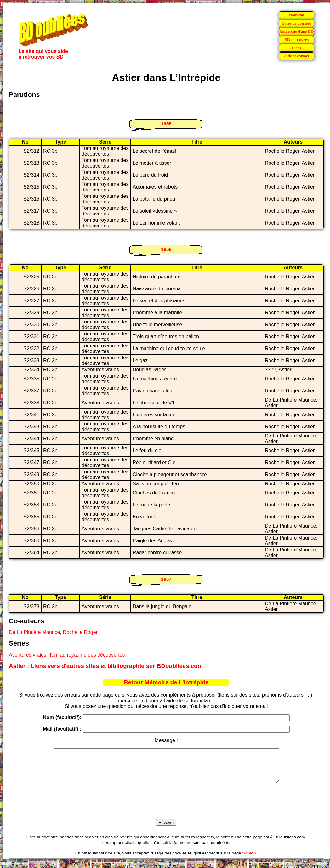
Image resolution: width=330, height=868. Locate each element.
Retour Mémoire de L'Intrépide (166, 682)
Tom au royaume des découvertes (87, 655)
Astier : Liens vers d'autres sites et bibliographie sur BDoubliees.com (106, 666)
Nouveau (296, 15)
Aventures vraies (28, 655)
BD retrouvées (296, 40)
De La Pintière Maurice (34, 632)
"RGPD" (250, 860)
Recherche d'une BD (297, 31)
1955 (166, 124)
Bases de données (296, 23)
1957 (166, 579)
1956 (166, 249)
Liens (297, 48)
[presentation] (166, 808)
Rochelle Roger (80, 632)
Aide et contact (296, 56)
